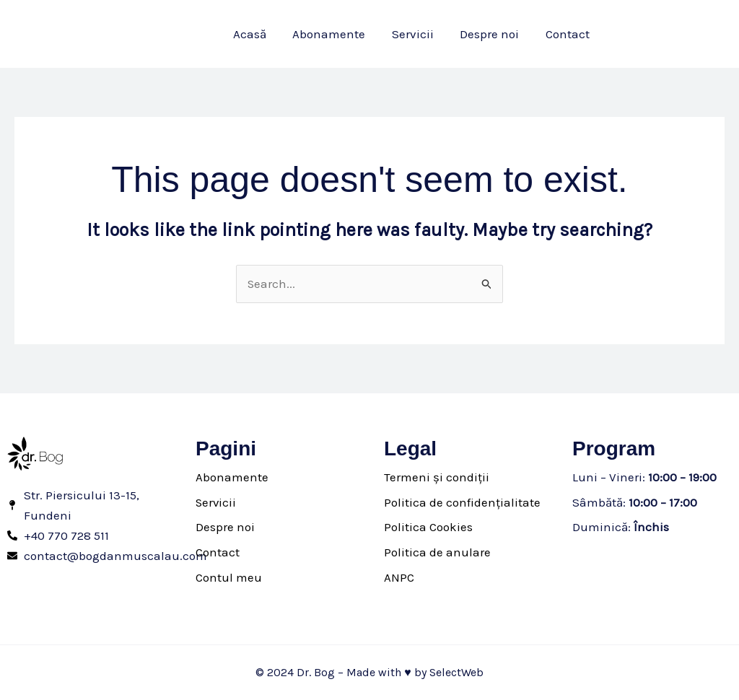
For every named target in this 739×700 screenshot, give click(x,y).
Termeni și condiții (437, 477)
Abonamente (232, 477)
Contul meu (229, 577)
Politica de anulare (437, 552)
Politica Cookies (428, 527)
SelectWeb (456, 672)
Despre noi (225, 527)
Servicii (217, 502)
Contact (218, 552)
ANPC (399, 577)
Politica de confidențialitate (462, 502)
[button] (671, 34)
